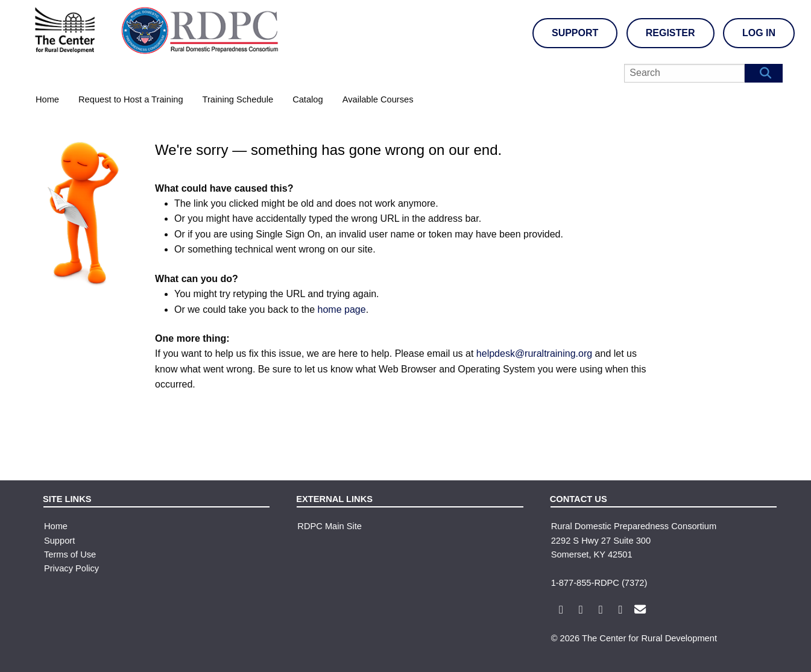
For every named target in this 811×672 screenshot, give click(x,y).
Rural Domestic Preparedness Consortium (634, 526)
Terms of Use (70, 554)
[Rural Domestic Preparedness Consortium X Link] (580, 611)
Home (56, 526)
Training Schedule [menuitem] (238, 99)
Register (671, 33)
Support (575, 33)
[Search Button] (764, 73)
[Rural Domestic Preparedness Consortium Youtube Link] (599, 611)
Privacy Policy (71, 568)
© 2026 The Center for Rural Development (634, 638)
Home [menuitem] (47, 99)
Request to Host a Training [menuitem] (131, 99)
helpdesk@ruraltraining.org (534, 353)
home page (342, 309)
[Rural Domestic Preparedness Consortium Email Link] (639, 611)
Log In (759, 33)
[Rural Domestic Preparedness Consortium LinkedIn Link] (619, 611)
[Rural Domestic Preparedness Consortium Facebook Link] (560, 611)
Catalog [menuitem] (308, 99)
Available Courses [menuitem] (378, 99)
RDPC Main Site (330, 526)
